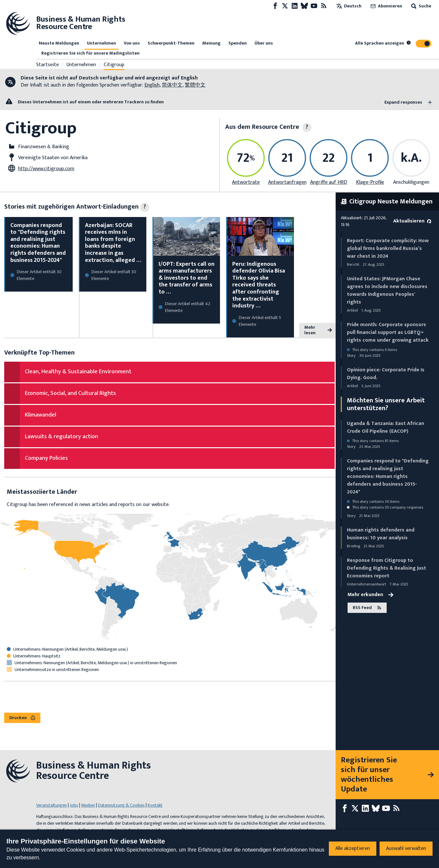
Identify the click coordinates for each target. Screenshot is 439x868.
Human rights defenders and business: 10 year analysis (381, 534)
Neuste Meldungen (59, 43)
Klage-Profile (370, 182)
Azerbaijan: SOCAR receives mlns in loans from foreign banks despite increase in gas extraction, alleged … (113, 243)
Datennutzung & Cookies (121, 805)
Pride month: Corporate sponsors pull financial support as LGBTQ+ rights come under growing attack (388, 332)
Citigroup (114, 65)
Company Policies (46, 458)
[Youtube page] (314, 6)
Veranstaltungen (52, 805)
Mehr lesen (318, 330)
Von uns (132, 43)
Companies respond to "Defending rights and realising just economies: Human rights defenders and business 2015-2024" (38, 243)
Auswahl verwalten (406, 848)
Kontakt (155, 805)
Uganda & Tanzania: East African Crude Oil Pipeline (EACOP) (386, 427)
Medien (88, 805)
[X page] (285, 6)
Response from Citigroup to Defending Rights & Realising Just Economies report (387, 568)
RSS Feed (367, 608)
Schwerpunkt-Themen (171, 43)
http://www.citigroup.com (46, 169)
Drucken (22, 718)
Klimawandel (41, 415)
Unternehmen (101, 43)
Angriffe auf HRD (329, 182)
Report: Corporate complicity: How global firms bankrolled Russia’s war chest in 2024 (388, 248)
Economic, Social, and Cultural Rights (70, 393)
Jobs (74, 805)
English (152, 85)
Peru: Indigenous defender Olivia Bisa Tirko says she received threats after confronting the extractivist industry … (259, 285)
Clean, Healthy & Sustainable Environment (78, 372)
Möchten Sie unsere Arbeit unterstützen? (386, 404)
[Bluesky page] (304, 6)
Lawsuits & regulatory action (62, 437)
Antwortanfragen (287, 182)
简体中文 (172, 85)
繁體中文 (195, 85)
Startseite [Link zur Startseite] (47, 65)
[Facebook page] (275, 6)
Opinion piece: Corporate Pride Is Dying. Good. (386, 374)
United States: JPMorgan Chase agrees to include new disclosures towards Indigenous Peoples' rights (387, 290)
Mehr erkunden (371, 595)
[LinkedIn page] (295, 6)
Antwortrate (246, 182)
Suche (421, 6)
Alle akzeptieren (353, 848)
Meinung (211, 43)
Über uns (264, 43)
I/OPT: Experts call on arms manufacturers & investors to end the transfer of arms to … (187, 278)
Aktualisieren (412, 221)
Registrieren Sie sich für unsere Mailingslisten (90, 53)
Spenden (238, 43)
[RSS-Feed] (324, 6)
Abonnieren (386, 6)
